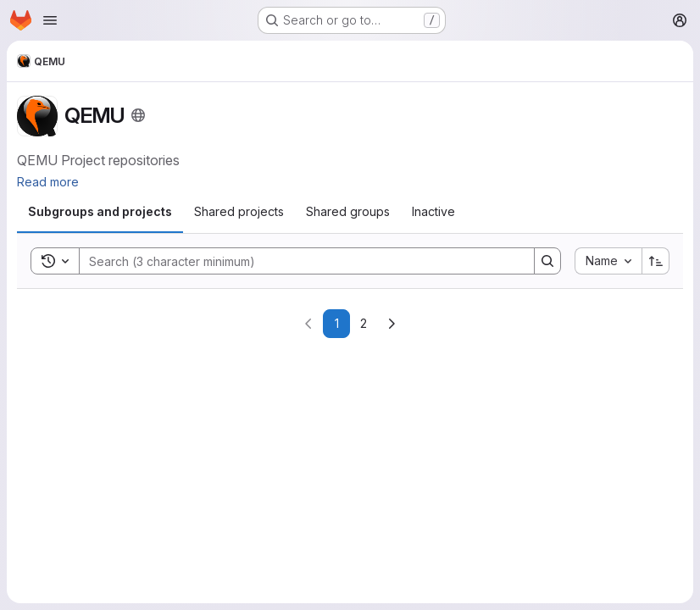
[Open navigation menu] (50, 20)
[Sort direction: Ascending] (656, 261)
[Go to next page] (392, 324)
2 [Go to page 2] (364, 323)
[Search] (298, 261)
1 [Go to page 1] (337, 323)
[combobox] (608, 261)
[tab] (100, 212)
